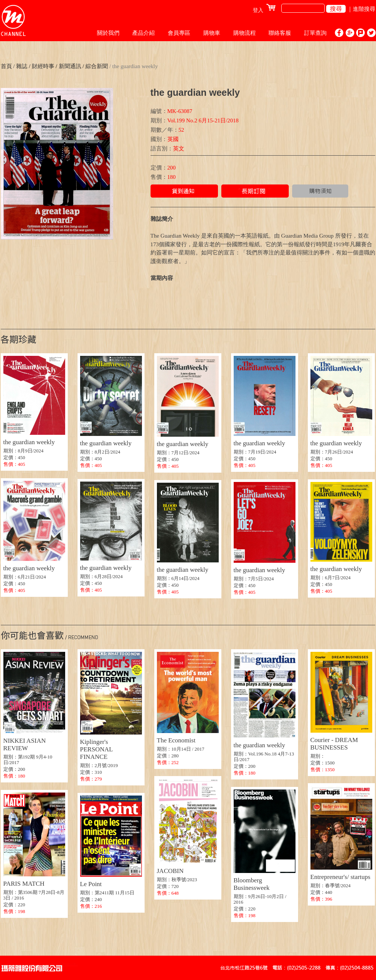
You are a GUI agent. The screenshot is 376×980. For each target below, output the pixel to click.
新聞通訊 (69, 66)
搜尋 (336, 9)
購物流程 (245, 33)
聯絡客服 (280, 33)
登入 (258, 10)
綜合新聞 (96, 66)
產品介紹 (143, 33)
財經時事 (43, 66)
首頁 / (8, 66)
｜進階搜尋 (361, 9)
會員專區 (179, 33)
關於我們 (108, 33)
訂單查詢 (315, 33)
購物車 (212, 33)
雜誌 (22, 66)
